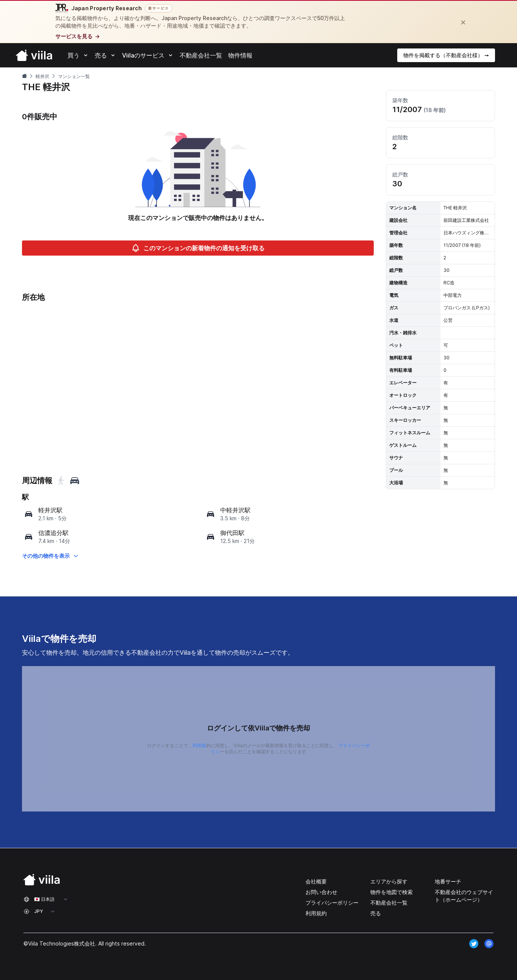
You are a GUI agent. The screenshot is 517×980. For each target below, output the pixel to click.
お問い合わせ (321, 892)
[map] (29, 514)
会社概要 (316, 881)
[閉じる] (463, 22)
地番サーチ (448, 881)
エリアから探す (389, 881)
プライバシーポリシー (332, 903)
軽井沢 (42, 76)
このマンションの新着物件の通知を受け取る (198, 248)
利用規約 (316, 913)
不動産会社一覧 (389, 903)
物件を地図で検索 (392, 892)
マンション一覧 (74, 76)
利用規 (199, 745)
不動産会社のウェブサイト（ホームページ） (464, 896)
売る (376, 913)
